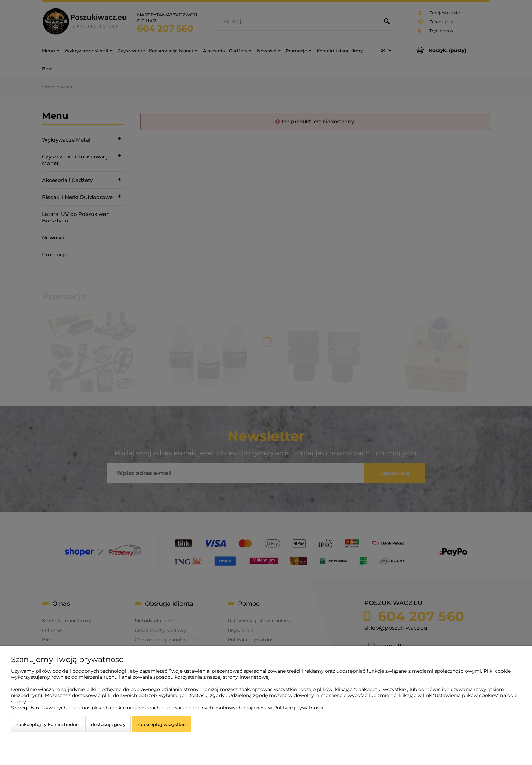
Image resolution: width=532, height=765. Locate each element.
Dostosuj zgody (108, 724)
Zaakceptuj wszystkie (161, 724)
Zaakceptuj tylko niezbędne (47, 724)
